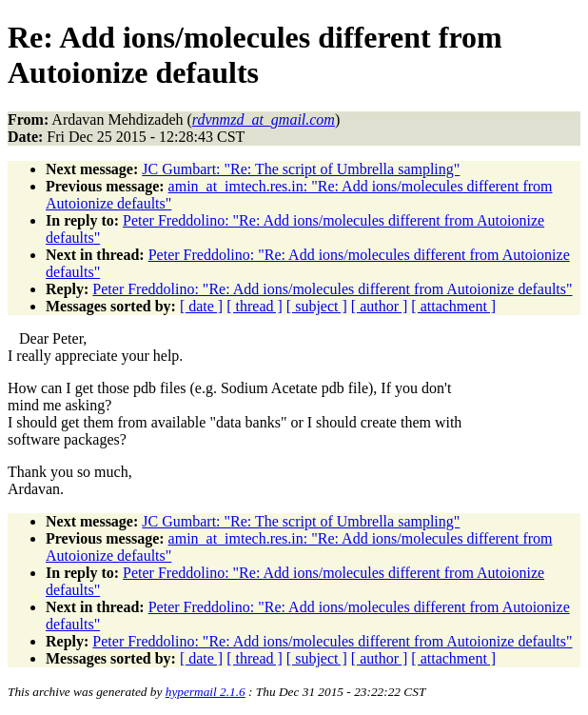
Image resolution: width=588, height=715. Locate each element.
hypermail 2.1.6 (206, 692)
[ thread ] (255, 306)
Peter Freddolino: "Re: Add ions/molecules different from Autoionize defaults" (332, 289)
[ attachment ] (453, 306)
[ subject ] (317, 306)
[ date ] (201, 306)
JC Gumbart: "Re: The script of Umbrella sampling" (301, 169)
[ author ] (380, 306)
